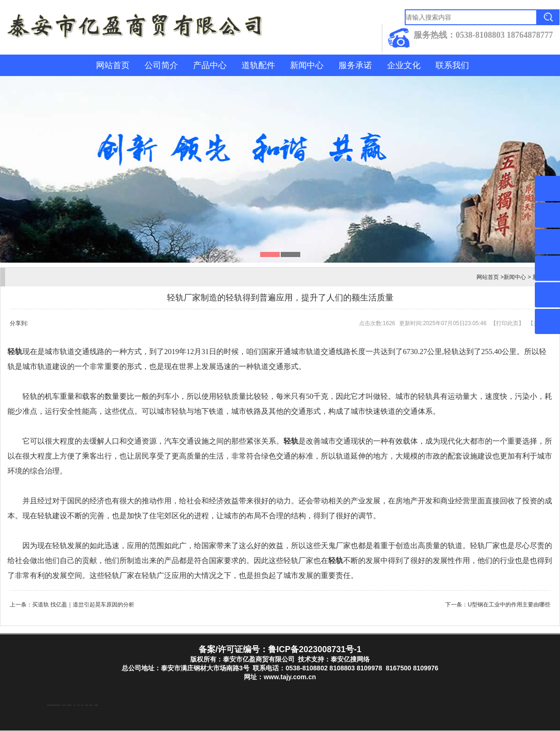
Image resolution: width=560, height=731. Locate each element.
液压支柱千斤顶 (64, 706)
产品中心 (210, 65)
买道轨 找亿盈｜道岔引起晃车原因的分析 (83, 605)
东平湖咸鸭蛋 (50, 706)
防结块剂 (48, 706)
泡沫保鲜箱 (86, 706)
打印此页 (507, 323)
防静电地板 (68, 706)
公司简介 (161, 65)
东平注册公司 (53, 706)
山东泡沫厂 (71, 706)
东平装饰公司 (58, 706)
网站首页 (113, 65)
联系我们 (452, 65)
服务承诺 (355, 65)
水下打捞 (60, 706)
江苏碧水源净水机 (91, 706)
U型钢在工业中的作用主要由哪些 (509, 605)
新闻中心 (307, 65)
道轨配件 (258, 65)
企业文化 (404, 65)
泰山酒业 (55, 706)
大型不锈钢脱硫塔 (96, 706)
